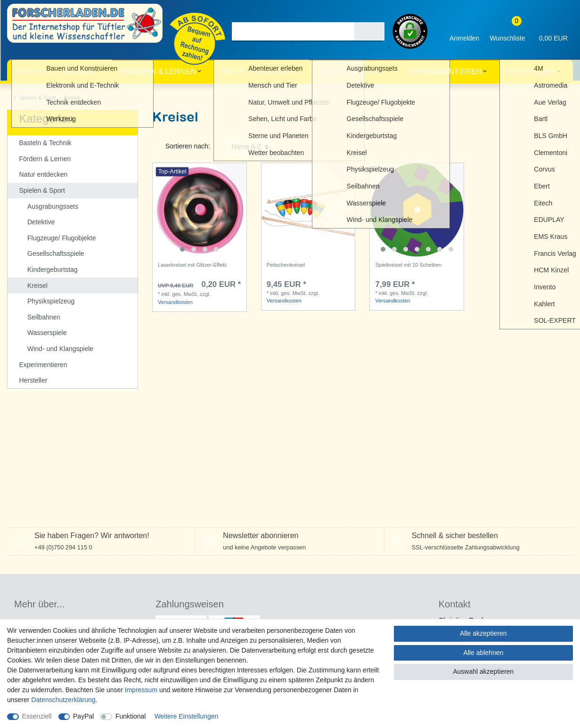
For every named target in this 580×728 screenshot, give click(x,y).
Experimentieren (445, 71)
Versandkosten (175, 302)
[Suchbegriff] (293, 31)
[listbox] (200, 210)
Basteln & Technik (56, 71)
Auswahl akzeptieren (483, 671)
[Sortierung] (250, 147)
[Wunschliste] (507, 31)
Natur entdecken (257, 71)
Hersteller (531, 71)
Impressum (141, 690)
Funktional (131, 716)
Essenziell (37, 716)
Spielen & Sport (352, 71)
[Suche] (369, 31)
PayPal (83, 716)
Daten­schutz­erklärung (63, 700)
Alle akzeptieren (483, 633)
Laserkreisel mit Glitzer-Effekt (192, 265)
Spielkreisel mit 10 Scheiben (409, 265)
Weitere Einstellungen (186, 716)
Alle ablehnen (483, 653)
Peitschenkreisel (286, 265)
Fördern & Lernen (157, 71)
